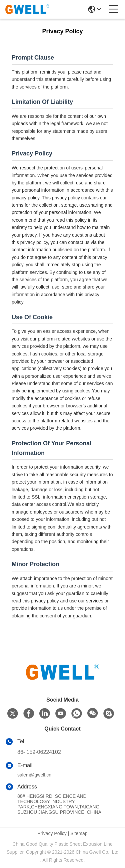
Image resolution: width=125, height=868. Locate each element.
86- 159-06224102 (39, 752)
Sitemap (79, 833)
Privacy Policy (52, 833)
